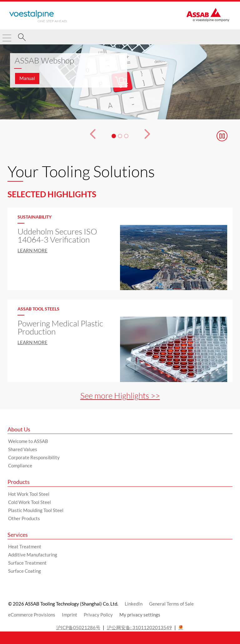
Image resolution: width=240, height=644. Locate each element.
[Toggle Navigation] (7, 35)
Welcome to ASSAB (28, 441)
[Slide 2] (120, 136)
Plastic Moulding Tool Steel (36, 510)
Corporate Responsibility (34, 457)
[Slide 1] (114, 136)
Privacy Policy (98, 615)
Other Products (24, 518)
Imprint (70, 615)
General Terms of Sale (171, 604)
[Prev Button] (88, 136)
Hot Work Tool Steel (29, 494)
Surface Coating (25, 571)
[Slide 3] (126, 136)
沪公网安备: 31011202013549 (139, 627)
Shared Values (23, 449)
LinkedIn (134, 604)
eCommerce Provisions (32, 615)
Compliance (20, 465)
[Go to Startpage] (38, 16)
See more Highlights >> (120, 395)
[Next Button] (152, 136)
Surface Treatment (27, 563)
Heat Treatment (25, 546)
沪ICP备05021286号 (78, 627)
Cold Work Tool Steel (30, 502)
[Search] (22, 38)
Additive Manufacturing (33, 555)
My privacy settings (140, 615)
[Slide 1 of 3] (120, 82)
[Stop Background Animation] (222, 136)
